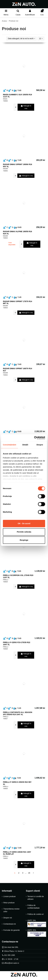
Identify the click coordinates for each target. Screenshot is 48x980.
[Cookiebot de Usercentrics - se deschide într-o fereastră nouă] (34, 438)
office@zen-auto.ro (12, 963)
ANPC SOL (37, 933)
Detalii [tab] (25, 445)
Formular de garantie (12, 930)
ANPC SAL (37, 923)
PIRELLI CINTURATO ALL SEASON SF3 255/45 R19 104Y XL (18, 713)
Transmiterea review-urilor (12, 910)
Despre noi (8, 918)
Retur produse (9, 903)
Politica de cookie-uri (35, 914)
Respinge (24, 540)
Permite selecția (24, 532)
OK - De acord (24, 523)
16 (29, 873)
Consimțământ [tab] (9, 445)
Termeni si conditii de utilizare (36, 898)
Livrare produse (9, 896)
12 (41, 38)
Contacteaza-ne (10, 924)
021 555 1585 (10, 955)
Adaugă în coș (26, 107)
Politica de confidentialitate (33, 907)
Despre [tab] (40, 445)
